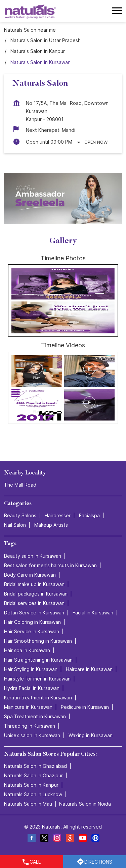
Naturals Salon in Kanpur (31, 785)
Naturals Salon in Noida (85, 804)
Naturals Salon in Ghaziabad (35, 766)
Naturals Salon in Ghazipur (33, 775)
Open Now (96, 142)
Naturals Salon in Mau (28, 804)
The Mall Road (20, 485)
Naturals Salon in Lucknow (33, 794)
